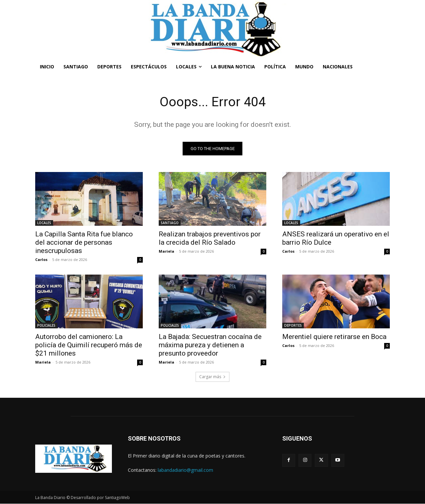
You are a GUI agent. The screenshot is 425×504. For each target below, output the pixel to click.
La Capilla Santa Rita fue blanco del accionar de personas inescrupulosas (84, 243)
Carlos (41, 260)
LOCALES (44, 223)
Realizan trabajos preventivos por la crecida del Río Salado (210, 239)
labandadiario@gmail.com (185, 470)
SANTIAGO (170, 223)
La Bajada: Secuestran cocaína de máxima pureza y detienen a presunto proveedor (210, 345)
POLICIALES (46, 326)
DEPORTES (293, 326)
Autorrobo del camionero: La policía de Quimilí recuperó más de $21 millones (89, 345)
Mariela (167, 252)
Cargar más (212, 377)
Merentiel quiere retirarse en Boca (334, 337)
